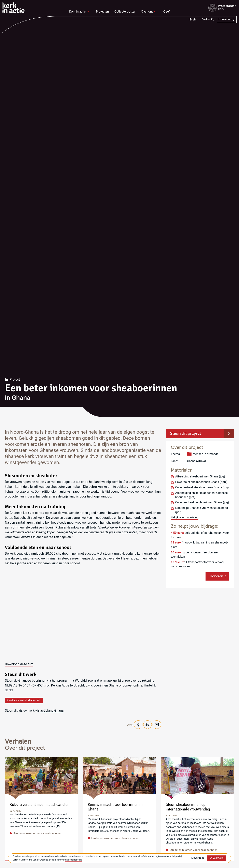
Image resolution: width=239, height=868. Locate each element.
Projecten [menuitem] (102, 12)
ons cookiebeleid (74, 860)
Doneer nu (225, 19)
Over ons (148, 12)
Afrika (201, 461)
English (194, 20)
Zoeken (208, 19)
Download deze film (19, 664)
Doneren (216, 576)
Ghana (191, 461)
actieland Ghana (52, 711)
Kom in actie (79, 12)
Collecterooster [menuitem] (125, 12)
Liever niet (198, 858)
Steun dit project (186, 434)
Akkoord (216, 858)
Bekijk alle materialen (185, 517)
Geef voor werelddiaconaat (24, 700)
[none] (80, 12)
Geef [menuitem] (167, 12)
